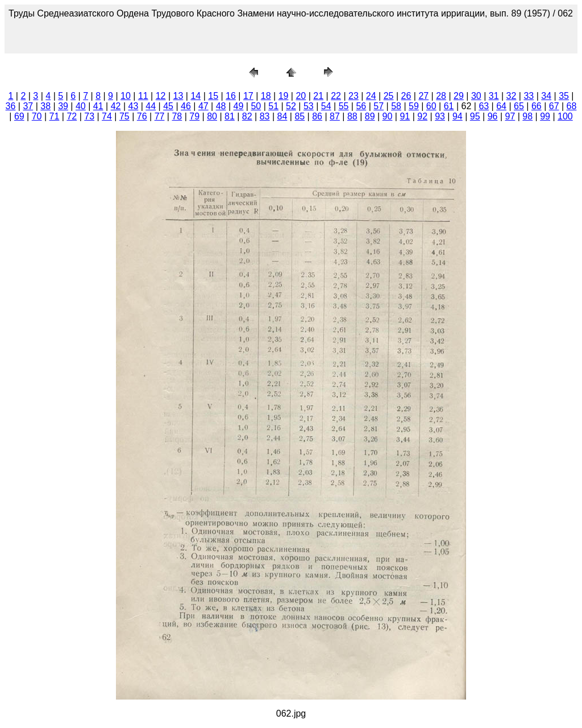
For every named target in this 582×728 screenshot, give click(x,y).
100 (565, 116)
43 (134, 106)
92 (422, 116)
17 (248, 96)
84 (282, 116)
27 (423, 96)
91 (405, 116)
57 (379, 106)
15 (213, 96)
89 (370, 116)
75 (124, 116)
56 (361, 106)
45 (168, 106)
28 (441, 96)
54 (326, 106)
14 (196, 96)
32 (512, 96)
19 (284, 96)
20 (301, 96)
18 (266, 96)
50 (256, 106)
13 (178, 96)
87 (335, 116)
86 (317, 116)
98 (527, 116)
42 (116, 106)
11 (143, 96)
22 (336, 96)
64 (501, 106)
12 (161, 96)
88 (352, 116)
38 (45, 106)
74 (107, 116)
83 (265, 116)
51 (273, 106)
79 (194, 116)
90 (388, 116)
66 (537, 106)
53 (309, 106)
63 (484, 106)
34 (546, 96)
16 (231, 96)
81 (230, 116)
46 (186, 106)
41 (98, 106)
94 (458, 116)
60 (431, 106)
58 (396, 106)
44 (151, 106)
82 (247, 116)
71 (55, 116)
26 (406, 96)
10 (126, 96)
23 (354, 96)
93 (440, 116)
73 (89, 116)
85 (300, 116)
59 (414, 106)
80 (212, 116)
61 (449, 106)
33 (529, 96)
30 (476, 96)
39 (63, 106)
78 (177, 116)
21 (318, 96)
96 (493, 116)
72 (72, 116)
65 (519, 106)
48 (221, 106)
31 (494, 96)
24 (371, 96)
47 (203, 106)
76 (142, 116)
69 (19, 116)
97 (510, 116)
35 (564, 96)
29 (459, 96)
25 (389, 96)
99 (545, 116)
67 (554, 106)
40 (81, 106)
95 (475, 116)
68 (572, 106)
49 (239, 106)
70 (37, 116)
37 (28, 106)
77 (160, 116)
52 (291, 106)
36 (11, 106)
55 (344, 106)
